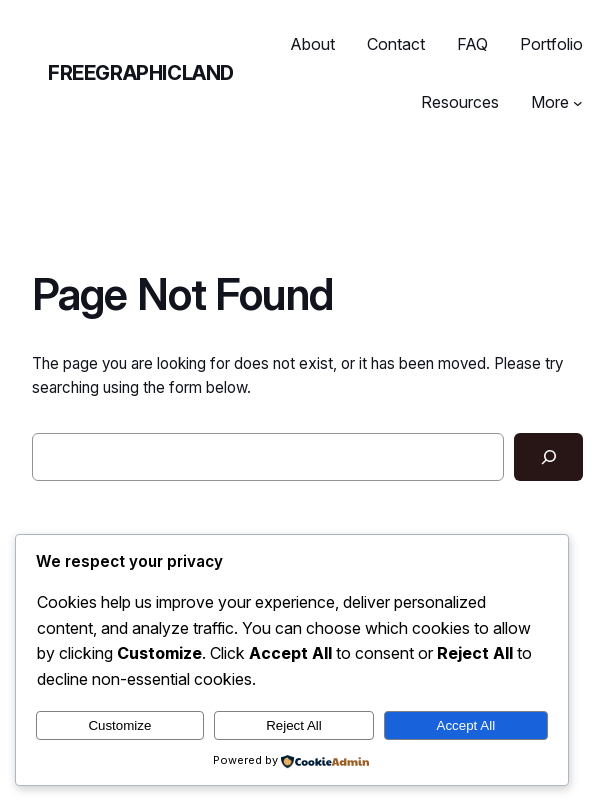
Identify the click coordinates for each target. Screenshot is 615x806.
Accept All (466, 725)
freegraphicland (141, 73)
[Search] (548, 457)
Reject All (294, 725)
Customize (119, 725)
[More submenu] (578, 103)
